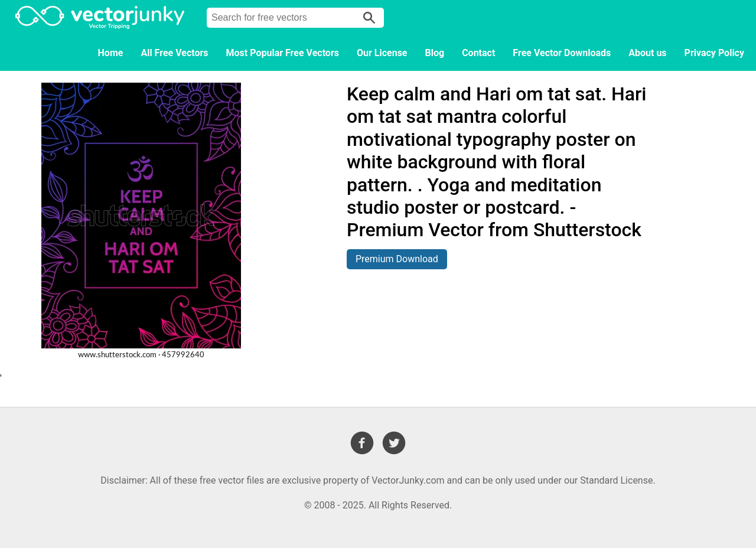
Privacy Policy (714, 53)
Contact (478, 53)
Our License (382, 53)
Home (111, 53)
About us (647, 53)
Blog (435, 53)
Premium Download (397, 259)
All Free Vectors (174, 53)
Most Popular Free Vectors (283, 53)
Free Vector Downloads (562, 53)
